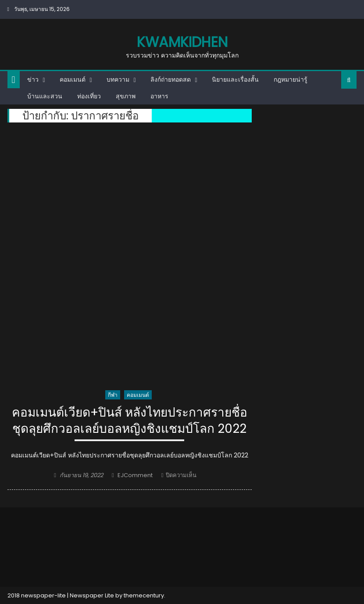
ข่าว (33, 79)
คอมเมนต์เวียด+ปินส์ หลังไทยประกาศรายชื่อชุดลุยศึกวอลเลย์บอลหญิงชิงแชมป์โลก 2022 (130, 421)
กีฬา (113, 395)
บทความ (118, 79)
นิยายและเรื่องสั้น (235, 79)
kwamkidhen (182, 42)
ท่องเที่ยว (89, 96)
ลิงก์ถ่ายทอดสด (171, 79)
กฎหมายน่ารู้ (291, 79)
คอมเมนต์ (73, 79)
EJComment (135, 475)
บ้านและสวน (45, 96)
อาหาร (159, 96)
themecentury (144, 595)
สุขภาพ (126, 96)
